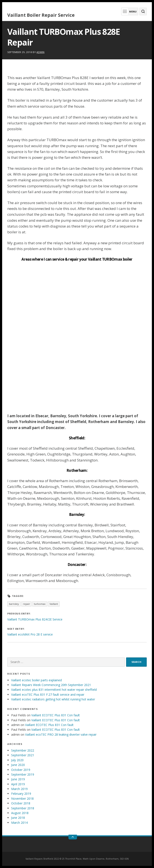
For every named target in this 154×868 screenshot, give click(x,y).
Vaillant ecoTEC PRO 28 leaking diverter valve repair (61, 734)
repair (26, 604)
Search (136, 662)
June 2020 (18, 765)
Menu (129, 11)
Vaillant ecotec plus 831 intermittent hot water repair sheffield (54, 690)
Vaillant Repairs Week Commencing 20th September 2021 (51, 685)
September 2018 (23, 808)
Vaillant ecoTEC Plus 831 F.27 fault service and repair (48, 695)
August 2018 (20, 813)
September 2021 (23, 755)
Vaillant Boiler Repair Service (41, 15)
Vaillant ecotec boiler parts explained (36, 680)
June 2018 (18, 818)
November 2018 (22, 798)
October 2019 (21, 770)
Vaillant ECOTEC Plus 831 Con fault (56, 715)
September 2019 (23, 774)
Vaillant (54, 604)
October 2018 (21, 803)
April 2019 (18, 784)
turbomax (40, 604)
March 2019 (19, 789)
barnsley (14, 604)
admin (40, 52)
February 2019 (21, 794)
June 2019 (18, 779)
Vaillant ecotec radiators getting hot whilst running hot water (53, 699)
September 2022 (23, 750)
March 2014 (19, 823)
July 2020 (17, 760)
